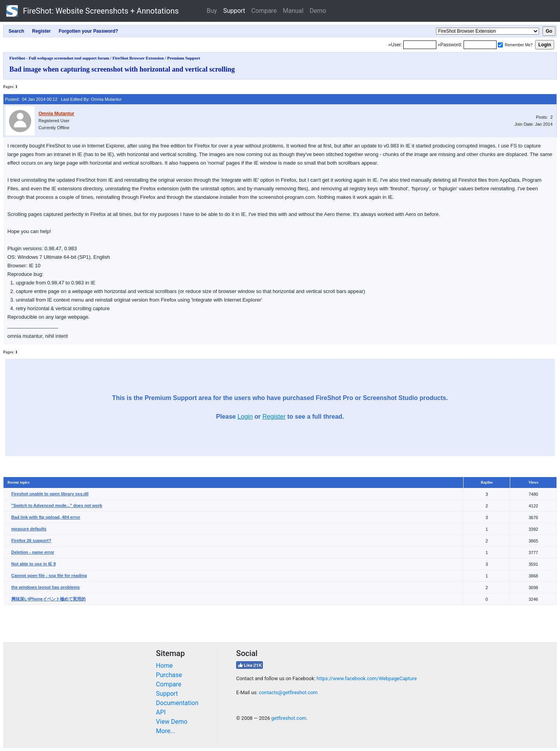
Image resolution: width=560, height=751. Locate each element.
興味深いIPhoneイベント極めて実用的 (48, 599)
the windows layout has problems (45, 587)
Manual (293, 11)
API (161, 712)
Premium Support (184, 58)
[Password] (480, 45)
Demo (318, 11)
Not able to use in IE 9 (33, 564)
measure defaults (29, 529)
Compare (264, 11)
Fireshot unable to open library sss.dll (50, 494)
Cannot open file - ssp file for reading (49, 576)
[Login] (420, 45)
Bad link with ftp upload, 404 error (46, 517)
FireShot (93, 11)
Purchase (169, 675)
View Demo (172, 722)
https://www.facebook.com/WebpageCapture (367, 678)
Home (164, 666)
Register (274, 417)
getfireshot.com (289, 718)
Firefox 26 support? (31, 540)
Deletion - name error (33, 552)
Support (234, 11)
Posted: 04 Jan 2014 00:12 (31, 99)
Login (245, 417)
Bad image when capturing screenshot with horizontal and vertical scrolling (122, 69)
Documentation (177, 703)
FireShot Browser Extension (138, 58)
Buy (212, 11)
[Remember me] (500, 45)
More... (166, 731)
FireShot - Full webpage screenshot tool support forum (59, 58)
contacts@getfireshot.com (288, 692)
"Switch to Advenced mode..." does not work (57, 505)
